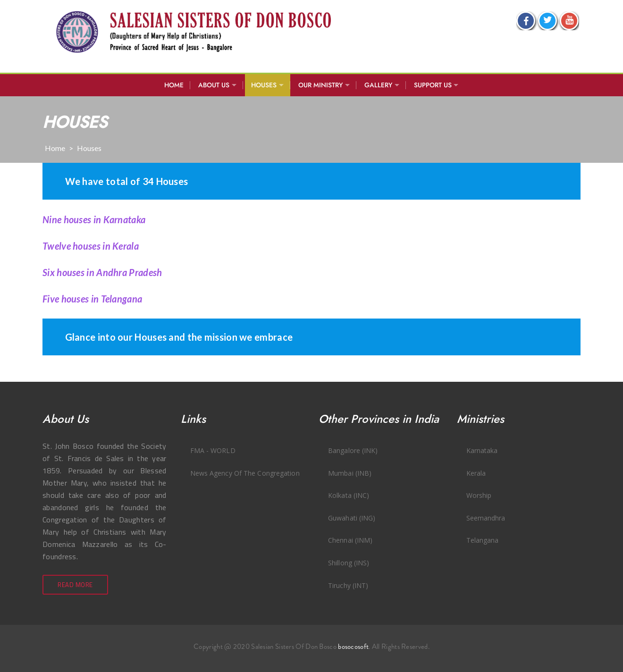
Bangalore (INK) (353, 450)
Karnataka (482, 450)
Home (174, 85)
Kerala (476, 473)
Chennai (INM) (350, 540)
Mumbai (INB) (350, 473)
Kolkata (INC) (349, 495)
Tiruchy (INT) (348, 585)
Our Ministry (320, 85)
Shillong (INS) (349, 563)
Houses (264, 85)
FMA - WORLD (213, 450)
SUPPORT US (433, 85)
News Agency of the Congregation (245, 473)
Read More (75, 585)
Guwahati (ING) (352, 518)
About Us (214, 85)
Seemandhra (486, 518)
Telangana (483, 540)
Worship (479, 495)
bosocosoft (353, 647)
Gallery (378, 85)
